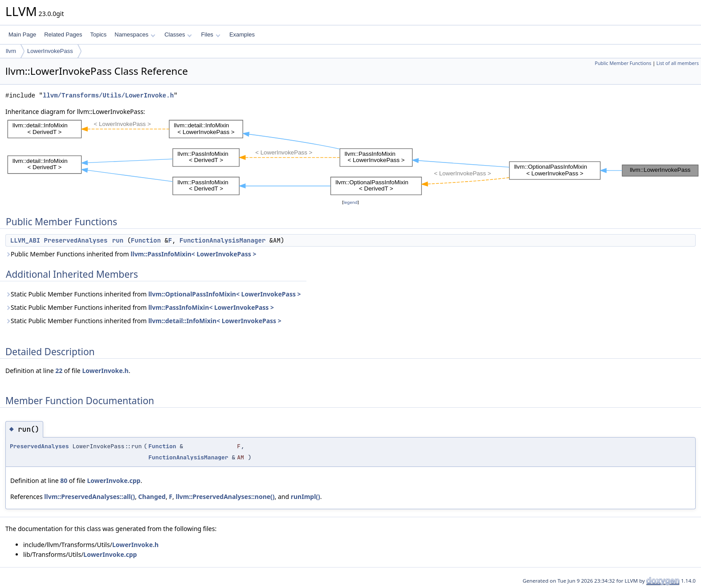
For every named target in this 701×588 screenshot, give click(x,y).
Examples (242, 34)
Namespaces (135, 34)
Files (210, 34)
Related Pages (63, 34)
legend (350, 202)
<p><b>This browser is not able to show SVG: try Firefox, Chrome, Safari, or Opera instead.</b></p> (353, 157)
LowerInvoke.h (105, 371)
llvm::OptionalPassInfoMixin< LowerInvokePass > (225, 294)
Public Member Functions (623, 63)
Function (146, 240)
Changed (152, 497)
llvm (11, 51)
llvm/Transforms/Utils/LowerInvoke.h (108, 95)
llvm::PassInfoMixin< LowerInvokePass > (193, 254)
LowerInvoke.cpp (114, 481)
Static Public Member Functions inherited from (153, 294)
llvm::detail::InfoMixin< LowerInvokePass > (215, 321)
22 (59, 371)
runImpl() (306, 497)
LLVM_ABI (25, 240)
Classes (178, 34)
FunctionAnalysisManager (222, 240)
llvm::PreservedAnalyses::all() (90, 497)
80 (64, 481)
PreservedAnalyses (76, 240)
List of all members (678, 63)
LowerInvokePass (50, 51)
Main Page (22, 34)
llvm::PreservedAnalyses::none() (225, 497)
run (118, 240)
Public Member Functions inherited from (131, 254)
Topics (98, 34)
